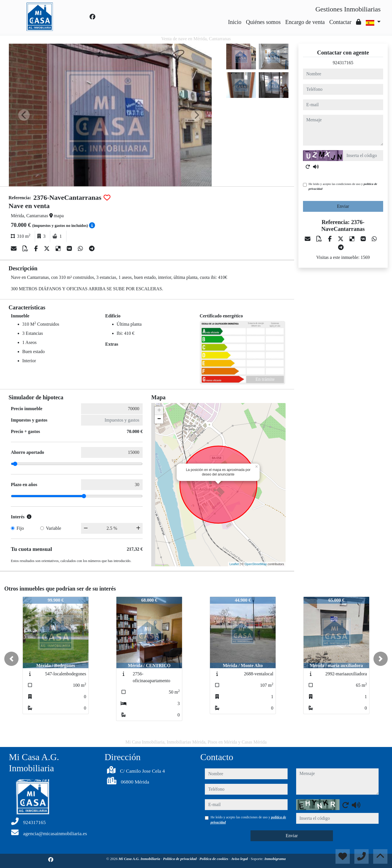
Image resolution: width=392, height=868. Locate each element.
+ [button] (159, 411)
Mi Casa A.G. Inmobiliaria (140, 859)
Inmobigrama (275, 859)
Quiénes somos (263, 22)
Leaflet (234, 564)
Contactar (340, 22)
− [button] (159, 419)
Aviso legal (240, 859)
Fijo (20, 528)
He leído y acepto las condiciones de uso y (343, 186)
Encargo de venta (305, 22)
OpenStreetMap (256, 564)
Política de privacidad (180, 859)
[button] (11, 659)
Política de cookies (214, 859)
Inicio (235, 22)
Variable (53, 528)
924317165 (343, 63)
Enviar (343, 206)
